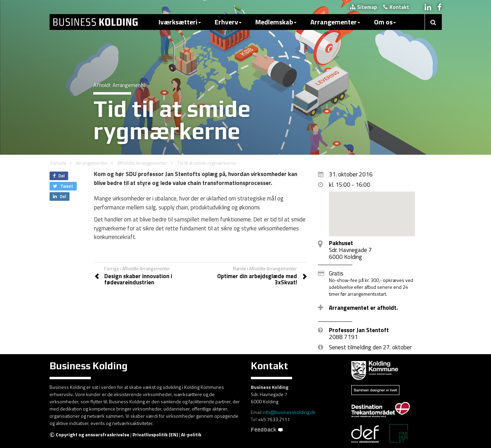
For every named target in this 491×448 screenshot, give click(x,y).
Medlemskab (276, 22)
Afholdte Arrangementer (142, 163)
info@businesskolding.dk (289, 412)
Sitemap (364, 7)
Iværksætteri (180, 22)
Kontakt (396, 7)
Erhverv (228, 22)
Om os (385, 22)
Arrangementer (335, 22)
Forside (58, 163)
